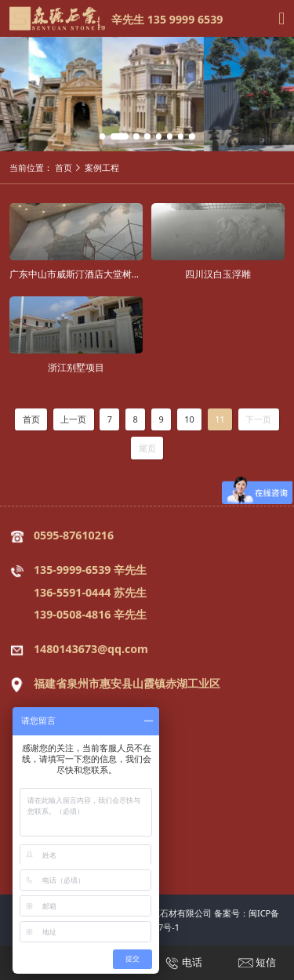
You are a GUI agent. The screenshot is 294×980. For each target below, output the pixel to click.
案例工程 (102, 167)
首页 (64, 167)
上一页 (73, 419)
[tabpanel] (147, 94)
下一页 (258, 419)
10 (189, 419)
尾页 (147, 448)
